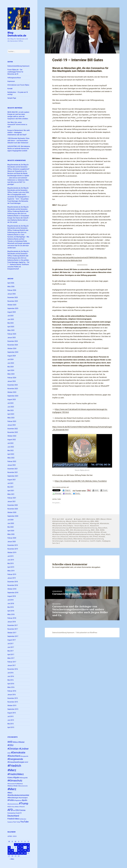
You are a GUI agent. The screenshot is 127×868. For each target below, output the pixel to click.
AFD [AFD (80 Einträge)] (10, 810)
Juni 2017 (11, 647)
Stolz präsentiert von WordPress (87, 633)
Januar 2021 (12, 502)
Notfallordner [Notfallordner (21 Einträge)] (23, 819)
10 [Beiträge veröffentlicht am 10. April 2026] (22, 847)
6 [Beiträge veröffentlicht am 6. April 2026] (9, 847)
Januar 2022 (12, 465)
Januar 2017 (12, 665)
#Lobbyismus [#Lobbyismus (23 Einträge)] (19, 784)
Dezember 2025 (13, 297)
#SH (91, 537)
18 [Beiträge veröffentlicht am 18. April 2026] (25, 850)
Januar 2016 (12, 695)
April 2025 (11, 327)
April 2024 (11, 370)
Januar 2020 (12, 542)
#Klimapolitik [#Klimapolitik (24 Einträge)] (24, 778)
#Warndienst (78, 539)
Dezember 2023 (13, 385)
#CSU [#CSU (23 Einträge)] (9, 753)
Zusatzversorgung (71, 541)
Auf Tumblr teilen (79, 490)
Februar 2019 (12, 574)
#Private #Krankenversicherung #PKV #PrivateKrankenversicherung (79, 533)
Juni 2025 (11, 319)
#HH (71, 530)
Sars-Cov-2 (56, 543)
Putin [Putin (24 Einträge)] (15, 822)
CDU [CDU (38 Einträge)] (17, 810)
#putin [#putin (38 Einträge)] (25, 800)
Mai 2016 (11, 680)
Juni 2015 (11, 720)
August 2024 (12, 356)
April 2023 (11, 414)
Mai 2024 (11, 367)
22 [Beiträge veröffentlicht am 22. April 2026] (15, 853)
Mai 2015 (11, 724)
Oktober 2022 (12, 436)
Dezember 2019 (13, 545)
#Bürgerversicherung (60, 523)
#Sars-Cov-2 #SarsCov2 (60, 537)
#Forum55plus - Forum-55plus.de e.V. (76, 526)
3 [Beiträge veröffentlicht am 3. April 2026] (22, 844)
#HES (67, 530)
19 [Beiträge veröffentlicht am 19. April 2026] (28, 850)
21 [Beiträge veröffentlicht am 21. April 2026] (12, 853)
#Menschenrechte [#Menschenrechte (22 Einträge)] (23, 786)
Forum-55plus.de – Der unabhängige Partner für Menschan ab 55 (15, 72)
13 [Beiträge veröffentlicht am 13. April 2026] (9, 850)
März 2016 (11, 687)
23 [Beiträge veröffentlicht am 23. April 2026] (19, 853)
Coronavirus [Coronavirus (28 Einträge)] (11, 813)
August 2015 (12, 713)
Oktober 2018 (12, 589)
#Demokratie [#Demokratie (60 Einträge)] (18, 753)
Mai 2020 (11, 527)
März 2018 (11, 614)
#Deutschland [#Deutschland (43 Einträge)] (14, 756)
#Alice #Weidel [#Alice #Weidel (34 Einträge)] (19, 742)
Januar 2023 (12, 425)
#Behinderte (91, 519)
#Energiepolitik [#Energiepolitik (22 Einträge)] (24, 756)
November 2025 (13, 301)
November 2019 (13, 549)
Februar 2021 (12, 498)
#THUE (95, 537)
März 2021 (11, 494)
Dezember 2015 (13, 698)
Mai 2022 (11, 450)
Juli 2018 (10, 600)
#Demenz (86, 523)
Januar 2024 (12, 381)
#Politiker (97, 532)
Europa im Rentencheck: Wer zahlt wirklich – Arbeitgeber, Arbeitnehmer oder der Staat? (19, 133)
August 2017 (12, 640)
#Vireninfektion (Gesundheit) (62, 539)
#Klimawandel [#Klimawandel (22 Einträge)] (11, 784)
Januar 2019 (12, 578)
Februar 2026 (12, 290)
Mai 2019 (11, 563)
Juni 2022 (11, 447)
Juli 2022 (10, 443)
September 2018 (13, 593)
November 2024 (13, 345)
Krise (77, 211)
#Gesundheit (103, 528)
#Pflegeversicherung (60, 532)
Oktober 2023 (12, 392)
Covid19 (92, 541)
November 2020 (13, 509)
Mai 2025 (11, 323)
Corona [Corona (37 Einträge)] (22, 810)
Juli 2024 (10, 359)
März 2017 (11, 658)
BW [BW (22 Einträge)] (14, 810)
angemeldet (65, 567)
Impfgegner (106, 541)
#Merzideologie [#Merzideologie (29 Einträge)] (13, 798)
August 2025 (12, 312)
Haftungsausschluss (14, 78)
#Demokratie (104, 523)
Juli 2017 (10, 644)
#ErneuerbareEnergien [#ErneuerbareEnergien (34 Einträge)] (16, 762)
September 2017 (13, 636)
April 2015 (11, 727)
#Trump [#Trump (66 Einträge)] (24, 804)
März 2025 (11, 330)
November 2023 (13, 389)
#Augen (78, 519)
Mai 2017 (11, 651)
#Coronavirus (77, 523)
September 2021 (13, 476)
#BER (98, 519)
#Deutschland (57, 526)
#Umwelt (102, 537)
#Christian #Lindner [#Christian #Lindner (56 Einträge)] (18, 749)
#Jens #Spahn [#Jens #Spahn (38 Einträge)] (14, 777)
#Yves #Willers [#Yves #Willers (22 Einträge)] (15, 807)
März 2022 (11, 458)
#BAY (84, 519)
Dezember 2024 (13, 341)
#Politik (90, 532)
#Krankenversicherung (82, 530)
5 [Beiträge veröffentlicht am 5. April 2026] (28, 844)
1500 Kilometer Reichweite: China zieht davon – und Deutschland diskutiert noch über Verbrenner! (18, 141)
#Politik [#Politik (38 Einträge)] (11, 800)
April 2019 (11, 567)
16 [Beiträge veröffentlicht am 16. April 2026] (19, 850)
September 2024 (13, 352)
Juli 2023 (10, 403)
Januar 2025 (12, 338)
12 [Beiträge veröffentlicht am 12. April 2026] (28, 847)
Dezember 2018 (13, 582)
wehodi (70, 519)
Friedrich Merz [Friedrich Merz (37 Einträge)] (13, 819)
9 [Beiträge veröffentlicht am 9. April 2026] (19, 847)
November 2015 (13, 702)
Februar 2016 (12, 691)
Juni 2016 (11, 676)
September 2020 (13, 516)
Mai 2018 (11, 607)
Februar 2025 (12, 334)
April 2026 (11, 283)
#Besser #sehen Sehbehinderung (78, 521)
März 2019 (11, 571)
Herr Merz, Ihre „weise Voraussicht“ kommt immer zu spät (17, 124)
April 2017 (11, 655)
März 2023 (11, 418)
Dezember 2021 (13, 469)
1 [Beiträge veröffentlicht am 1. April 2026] (15, 844)
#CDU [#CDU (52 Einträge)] (10, 745)
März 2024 (11, 374)
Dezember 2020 (13, 505)
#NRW (102, 530)
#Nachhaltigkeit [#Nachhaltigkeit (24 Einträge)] (23, 798)
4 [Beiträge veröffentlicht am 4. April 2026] (25, 844)
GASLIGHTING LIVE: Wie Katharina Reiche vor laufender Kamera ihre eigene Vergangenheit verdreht (19, 149)
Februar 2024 (12, 378)
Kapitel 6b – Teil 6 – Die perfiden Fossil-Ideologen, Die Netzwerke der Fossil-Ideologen (18, 201)
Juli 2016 (10, 673)
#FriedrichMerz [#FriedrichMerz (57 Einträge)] (16, 774)
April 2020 (11, 531)
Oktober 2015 (12, 706)
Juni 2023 (11, 407)
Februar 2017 (12, 662)
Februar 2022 (12, 461)
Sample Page (12, 98)
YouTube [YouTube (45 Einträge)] (24, 822)
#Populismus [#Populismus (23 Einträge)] (18, 800)
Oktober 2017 (12, 633)
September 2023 (13, 396)
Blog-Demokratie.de (17, 34)
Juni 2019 (11, 560)
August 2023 (12, 399)
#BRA (92, 521)
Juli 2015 (10, 716)
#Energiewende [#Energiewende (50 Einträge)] (15, 759)
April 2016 (11, 684)
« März (12, 859)
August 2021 (12, 480)
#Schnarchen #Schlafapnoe (79, 537)
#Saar (103, 534)
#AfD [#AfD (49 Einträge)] (10, 742)
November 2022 (13, 432)
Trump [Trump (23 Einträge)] (18, 822)
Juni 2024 (11, 363)
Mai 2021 (11, 487)
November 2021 (13, 472)
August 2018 (12, 596)
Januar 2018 (12, 622)
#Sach (108, 534)
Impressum (11, 81)
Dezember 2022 (13, 429)
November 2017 (13, 629)
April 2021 (11, 491)
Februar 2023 (12, 421)
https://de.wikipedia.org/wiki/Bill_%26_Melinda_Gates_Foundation (81, 481)
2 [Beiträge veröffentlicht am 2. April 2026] (19, 844)
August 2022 (12, 440)
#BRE (97, 521)
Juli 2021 (10, 483)
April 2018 (11, 611)
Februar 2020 (12, 538)
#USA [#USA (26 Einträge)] (9, 807)
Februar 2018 (12, 618)
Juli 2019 (10, 556)
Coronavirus (85, 541)
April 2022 (11, 454)
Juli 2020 (10, 520)
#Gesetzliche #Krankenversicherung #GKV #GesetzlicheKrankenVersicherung (76, 527)
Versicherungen (58, 541)
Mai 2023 (11, 410)
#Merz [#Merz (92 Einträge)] (12, 789)
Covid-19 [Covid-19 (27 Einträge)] (19, 813)
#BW (70, 523)
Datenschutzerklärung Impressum (18, 66)
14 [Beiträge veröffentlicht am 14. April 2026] (12, 850)
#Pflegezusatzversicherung (77, 532)
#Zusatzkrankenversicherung (93, 539)
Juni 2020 (11, 523)
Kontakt (10, 89)
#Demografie (95, 523)
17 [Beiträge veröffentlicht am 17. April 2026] (22, 850)
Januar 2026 (12, 294)
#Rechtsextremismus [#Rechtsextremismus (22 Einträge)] (13, 804)
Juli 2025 (10, 316)
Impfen (99, 541)
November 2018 (13, 585)
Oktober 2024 (12, 348)
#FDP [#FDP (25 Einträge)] (26, 762)
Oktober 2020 (12, 512)
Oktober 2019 (12, 553)
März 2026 (11, 287)
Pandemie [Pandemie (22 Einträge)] (10, 822)
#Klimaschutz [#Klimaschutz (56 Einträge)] (15, 781)
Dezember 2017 (13, 625)
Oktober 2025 (12, 305)
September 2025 (13, 308)
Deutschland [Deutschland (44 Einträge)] (13, 816)
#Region (97, 534)
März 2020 (11, 534)
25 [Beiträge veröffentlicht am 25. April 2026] (25, 853)
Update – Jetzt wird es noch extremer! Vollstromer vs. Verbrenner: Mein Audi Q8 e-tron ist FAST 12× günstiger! (18, 180)
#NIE (97, 530)
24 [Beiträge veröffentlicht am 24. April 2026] (22, 853)
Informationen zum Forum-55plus (18, 85)
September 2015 (13, 709)
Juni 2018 (11, 604)
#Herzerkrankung (58, 530)
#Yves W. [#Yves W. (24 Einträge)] (22, 807)
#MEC (93, 530)
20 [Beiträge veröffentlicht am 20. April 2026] (9, 853)
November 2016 (13, 669)
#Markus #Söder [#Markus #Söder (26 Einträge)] (13, 786)
